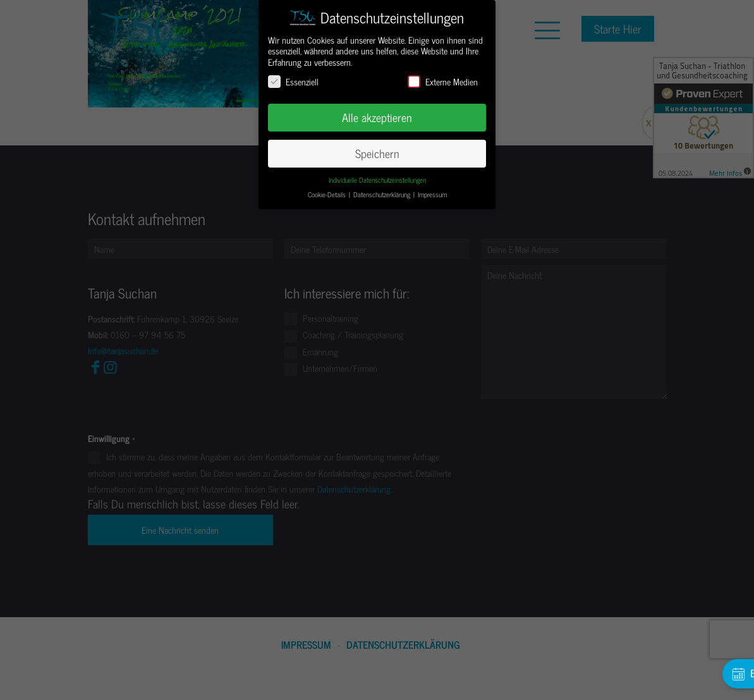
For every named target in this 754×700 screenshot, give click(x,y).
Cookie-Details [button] (328, 194)
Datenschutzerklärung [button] (383, 194)
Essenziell (293, 81)
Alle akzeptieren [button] (377, 117)
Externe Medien (443, 81)
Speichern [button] (377, 153)
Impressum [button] (432, 194)
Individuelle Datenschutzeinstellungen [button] (377, 180)
